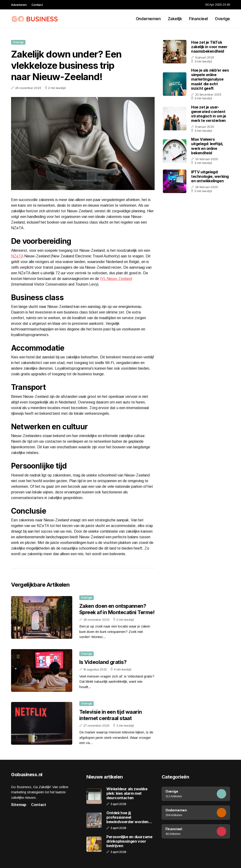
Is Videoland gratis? (103, 662)
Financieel (198, 19)
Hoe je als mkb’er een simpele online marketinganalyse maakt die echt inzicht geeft (210, 79)
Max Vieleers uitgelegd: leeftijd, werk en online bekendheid (207, 146)
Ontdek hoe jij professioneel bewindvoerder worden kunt (127, 818)
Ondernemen (148, 19)
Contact (37, 5)
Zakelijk (175, 19)
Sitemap (19, 805)
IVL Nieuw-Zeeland (116, 279)
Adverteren (19, 5)
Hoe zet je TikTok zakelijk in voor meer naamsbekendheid (209, 47)
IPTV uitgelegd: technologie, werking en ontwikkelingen (210, 176)
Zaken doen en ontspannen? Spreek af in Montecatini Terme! (117, 609)
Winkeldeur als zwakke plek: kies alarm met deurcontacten (127, 793)
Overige (222, 19)
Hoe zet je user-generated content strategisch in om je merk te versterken (209, 114)
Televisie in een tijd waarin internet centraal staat (111, 715)
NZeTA (17, 256)
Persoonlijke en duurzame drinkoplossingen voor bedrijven (129, 841)
